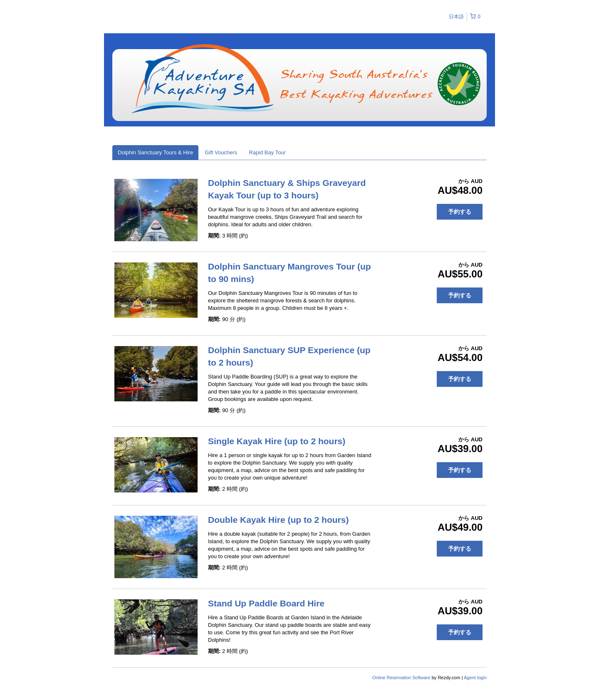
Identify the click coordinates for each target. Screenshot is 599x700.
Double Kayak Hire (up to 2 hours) (278, 520)
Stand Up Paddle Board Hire (266, 603)
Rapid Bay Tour (267, 152)
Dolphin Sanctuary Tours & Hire (155, 152)
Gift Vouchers (221, 152)
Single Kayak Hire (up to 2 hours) (277, 441)
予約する (460, 212)
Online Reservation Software (401, 678)
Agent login (475, 678)
